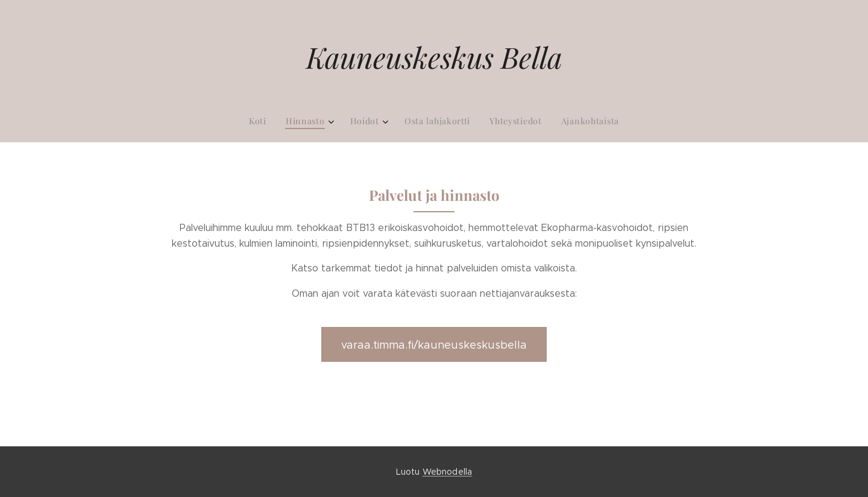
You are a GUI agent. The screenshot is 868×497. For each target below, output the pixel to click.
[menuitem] (385, 121)
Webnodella (447, 472)
